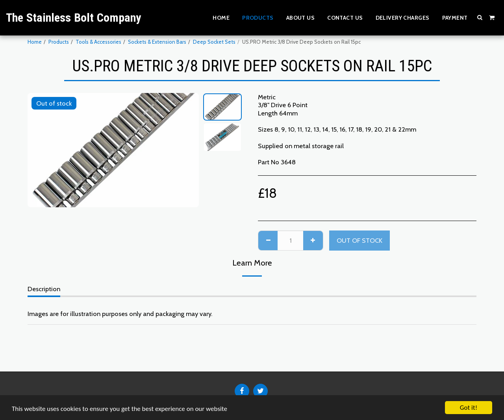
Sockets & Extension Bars (157, 42)
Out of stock (359, 240)
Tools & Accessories (98, 42)
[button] (480, 17)
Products (59, 42)
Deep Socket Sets (214, 42)
